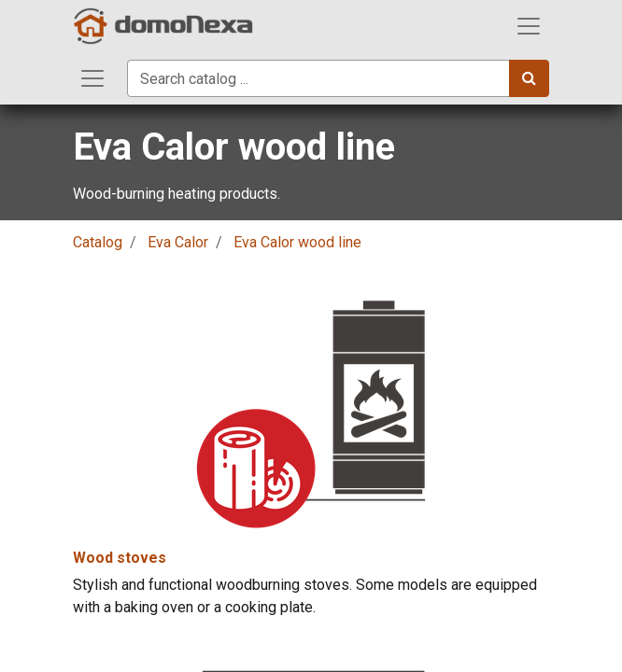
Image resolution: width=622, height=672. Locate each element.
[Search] (529, 78)
